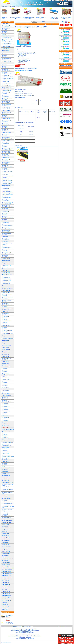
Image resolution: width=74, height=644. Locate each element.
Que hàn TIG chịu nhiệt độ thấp (8, 207)
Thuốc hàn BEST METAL (7, 599)
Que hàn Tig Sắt (5, 129)
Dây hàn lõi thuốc (5, 303)
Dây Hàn (4, 466)
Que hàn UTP (5, 460)
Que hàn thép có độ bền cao (7, 27)
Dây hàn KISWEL (6, 533)
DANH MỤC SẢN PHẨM (6, 22)
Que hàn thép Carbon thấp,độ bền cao (7, 40)
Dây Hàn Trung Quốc (6, 552)
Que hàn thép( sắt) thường (7, 91)
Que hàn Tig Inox (5, 117)
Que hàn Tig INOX (5, 81)
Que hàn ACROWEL (6, 111)
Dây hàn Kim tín (5, 472)
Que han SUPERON (6, 431)
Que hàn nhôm (5, 246)
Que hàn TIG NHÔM (6, 406)
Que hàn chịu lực (5, 60)
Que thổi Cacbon (5, 365)
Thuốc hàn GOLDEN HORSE (8, 568)
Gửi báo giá (54, 24)
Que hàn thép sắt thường (6, 252)
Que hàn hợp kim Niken (6, 248)
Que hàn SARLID (5, 361)
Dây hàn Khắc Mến (6, 479)
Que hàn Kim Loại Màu (7, 367)
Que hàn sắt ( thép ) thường (7, 187)
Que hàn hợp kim (5, 299)
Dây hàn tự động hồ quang (7, 305)
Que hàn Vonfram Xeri (6, 277)
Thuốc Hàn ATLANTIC (7, 575)
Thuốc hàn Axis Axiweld (7, 601)
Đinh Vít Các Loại (5, 606)
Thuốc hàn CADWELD (7, 572)
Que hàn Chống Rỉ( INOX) (7, 330)
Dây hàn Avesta (5, 526)
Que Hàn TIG (4, 257)
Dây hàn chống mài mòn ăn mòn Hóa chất (8, 487)
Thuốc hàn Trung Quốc (7, 597)
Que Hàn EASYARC (6, 468)
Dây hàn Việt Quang (6, 537)
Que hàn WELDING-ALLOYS (8, 429)
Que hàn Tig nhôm (5, 179)
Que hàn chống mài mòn (6, 125)
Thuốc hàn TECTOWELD (7, 570)
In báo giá (47, 24)
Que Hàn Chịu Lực (5, 97)
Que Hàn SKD (5, 389)
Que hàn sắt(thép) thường (7, 266)
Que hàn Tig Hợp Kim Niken (7, 171)
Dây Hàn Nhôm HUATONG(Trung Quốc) (7, 515)
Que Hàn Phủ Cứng (6, 240)
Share (43, 22)
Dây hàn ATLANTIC (6, 477)
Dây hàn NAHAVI (5, 555)
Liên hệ (22, 6)
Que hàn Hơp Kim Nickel (7, 184)
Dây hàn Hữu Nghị (6, 495)
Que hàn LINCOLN (6, 292)
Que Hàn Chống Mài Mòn (7, 74)
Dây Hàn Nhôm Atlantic (6, 517)
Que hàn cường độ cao (6, 137)
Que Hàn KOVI (5, 441)
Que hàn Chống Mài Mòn (7, 58)
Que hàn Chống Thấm (6, 162)
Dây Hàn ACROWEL (6, 564)
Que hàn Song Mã (5, 287)
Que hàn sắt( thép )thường (7, 142)
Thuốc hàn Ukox (5, 590)
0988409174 (66, 25)
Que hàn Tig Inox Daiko (6, 455)
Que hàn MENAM (6, 462)
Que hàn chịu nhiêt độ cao (7, 233)
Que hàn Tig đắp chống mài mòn (8, 457)
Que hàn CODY (5, 342)
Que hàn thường (5, 69)
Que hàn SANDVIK (6, 394)
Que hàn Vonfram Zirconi (7, 280)
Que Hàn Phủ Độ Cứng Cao (7, 71)
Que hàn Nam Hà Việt (6, 47)
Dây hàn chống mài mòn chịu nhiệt (7, 493)
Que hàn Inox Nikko (6, 224)
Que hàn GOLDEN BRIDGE (7, 308)
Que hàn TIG (4, 30)
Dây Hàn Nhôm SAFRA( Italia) (8, 503)
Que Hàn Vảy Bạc (5, 373)
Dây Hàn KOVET (5, 548)
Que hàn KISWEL (6, 63)
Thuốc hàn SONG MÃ (6, 593)
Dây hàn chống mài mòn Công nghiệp (7, 485)
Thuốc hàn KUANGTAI (7, 595)
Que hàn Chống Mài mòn (7, 321)
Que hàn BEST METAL (7, 396)
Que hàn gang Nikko (6, 223)
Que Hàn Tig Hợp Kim (6, 205)
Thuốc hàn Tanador (6, 581)
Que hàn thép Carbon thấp (7, 38)
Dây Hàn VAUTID (5, 544)
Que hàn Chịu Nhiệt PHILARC (8, 333)
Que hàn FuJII (5, 422)
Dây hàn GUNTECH (6, 473)
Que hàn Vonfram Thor (6, 276)
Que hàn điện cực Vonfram (7, 274)
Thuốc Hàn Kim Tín (6, 592)
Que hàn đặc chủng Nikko (7, 229)
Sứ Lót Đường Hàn (6, 610)
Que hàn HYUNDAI (6, 185)
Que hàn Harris (5, 285)
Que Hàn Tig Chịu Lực (6, 101)
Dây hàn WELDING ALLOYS (8, 483)
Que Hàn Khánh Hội (6, 291)
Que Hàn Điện (5, 449)
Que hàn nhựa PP (5, 420)
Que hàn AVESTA (5, 363)
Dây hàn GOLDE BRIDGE (7, 523)
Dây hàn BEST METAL (7, 528)
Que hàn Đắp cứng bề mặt (7, 139)
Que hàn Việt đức (5, 36)
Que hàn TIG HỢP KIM (6, 380)
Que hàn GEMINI (5, 52)
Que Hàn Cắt (4, 177)
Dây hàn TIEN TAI (6, 497)
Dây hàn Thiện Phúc (6, 481)
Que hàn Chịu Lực (5, 68)
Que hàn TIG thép (5, 403)
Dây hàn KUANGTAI (6, 539)
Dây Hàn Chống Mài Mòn (7, 446)
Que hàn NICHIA (5, 375)
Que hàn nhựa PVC (6, 417)
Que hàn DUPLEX (6, 344)
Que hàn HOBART (6, 340)
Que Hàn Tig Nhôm (6, 426)
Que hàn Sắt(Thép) (5, 313)
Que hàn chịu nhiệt (5, 201)
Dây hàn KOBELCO (6, 530)
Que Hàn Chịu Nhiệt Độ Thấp (7, 202)
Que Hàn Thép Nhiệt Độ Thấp (8, 77)
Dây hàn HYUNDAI (6, 553)
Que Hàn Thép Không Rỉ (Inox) (8, 195)
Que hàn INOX (5, 115)
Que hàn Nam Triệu (6, 353)
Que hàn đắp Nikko (6, 227)
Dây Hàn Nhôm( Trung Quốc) (7, 502)
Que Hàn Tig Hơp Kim (6, 107)
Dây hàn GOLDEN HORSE (7, 521)
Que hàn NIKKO (5, 221)
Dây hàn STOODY (6, 603)
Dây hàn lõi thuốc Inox (6, 411)
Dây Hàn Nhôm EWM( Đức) (7, 505)
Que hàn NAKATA (6, 355)
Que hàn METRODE (6, 260)
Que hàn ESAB (5, 241)
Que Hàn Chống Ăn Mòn (7, 198)
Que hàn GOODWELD (6, 346)
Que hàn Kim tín (5, 23)
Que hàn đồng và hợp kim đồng (8, 249)
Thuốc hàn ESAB (5, 583)
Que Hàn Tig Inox (5, 199)
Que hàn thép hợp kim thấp (7, 243)
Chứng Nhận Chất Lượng (24, 626)
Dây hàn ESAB (5, 519)
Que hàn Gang (5, 31)
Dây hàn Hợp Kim (5, 387)
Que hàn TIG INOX (6, 378)
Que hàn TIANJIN (6, 348)
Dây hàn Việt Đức (5, 524)
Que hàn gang (5, 54)
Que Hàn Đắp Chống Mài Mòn (8, 148)
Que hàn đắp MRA (6, 424)
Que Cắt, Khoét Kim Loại (7, 87)
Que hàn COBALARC (6, 258)
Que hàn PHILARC (6, 271)
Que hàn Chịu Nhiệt (6, 316)
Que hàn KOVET (5, 312)
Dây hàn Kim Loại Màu (7, 499)
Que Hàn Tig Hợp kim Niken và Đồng (8, 84)
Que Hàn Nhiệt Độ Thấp (7, 153)
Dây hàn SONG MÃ (6, 561)
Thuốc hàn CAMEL (6, 588)
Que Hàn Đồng (5, 369)
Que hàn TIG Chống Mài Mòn (7, 381)
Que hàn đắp (4, 55)
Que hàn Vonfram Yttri (6, 282)
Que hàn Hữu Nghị (6, 50)
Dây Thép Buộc (5, 608)
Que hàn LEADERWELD (7, 335)
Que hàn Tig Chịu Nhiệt (6, 173)
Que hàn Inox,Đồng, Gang (7, 43)
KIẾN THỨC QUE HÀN (11, 6)
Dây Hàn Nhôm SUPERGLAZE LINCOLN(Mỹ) (8, 512)
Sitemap (18, 6)
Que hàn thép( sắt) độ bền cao (7, 92)
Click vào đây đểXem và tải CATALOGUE (24, 70)
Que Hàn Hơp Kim (5, 106)
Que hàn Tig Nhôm (5, 33)
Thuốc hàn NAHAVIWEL (7, 573)
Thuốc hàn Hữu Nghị (6, 584)
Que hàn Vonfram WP (6, 283)
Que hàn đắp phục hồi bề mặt (7, 42)
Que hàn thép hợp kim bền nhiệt (8, 45)
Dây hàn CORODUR (6, 563)
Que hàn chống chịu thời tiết (7, 181)
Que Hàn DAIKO (5, 447)
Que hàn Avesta (5, 269)
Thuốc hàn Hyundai (6, 586)
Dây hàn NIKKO (5, 470)
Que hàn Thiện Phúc (6, 310)
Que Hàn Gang (5, 72)
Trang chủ (4, 6)
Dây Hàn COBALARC (6, 546)
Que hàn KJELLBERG (6, 357)
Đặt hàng (18, 66)
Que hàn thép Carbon (6, 134)
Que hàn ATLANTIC (6, 118)
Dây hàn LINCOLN (6, 541)
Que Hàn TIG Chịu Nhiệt (7, 104)
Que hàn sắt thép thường (6, 61)
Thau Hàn (4, 34)
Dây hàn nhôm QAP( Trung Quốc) (7, 510)
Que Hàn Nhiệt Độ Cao (6, 151)
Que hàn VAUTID (5, 428)
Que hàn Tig (4, 66)
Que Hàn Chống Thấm (6, 190)
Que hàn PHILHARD (6, 326)
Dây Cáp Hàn (5, 532)
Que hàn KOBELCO (6, 89)
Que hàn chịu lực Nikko (6, 230)
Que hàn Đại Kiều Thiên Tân (8, 289)
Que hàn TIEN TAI (6, 264)
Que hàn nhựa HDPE (6, 419)
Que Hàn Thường (5, 360)
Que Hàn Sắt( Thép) (6, 444)
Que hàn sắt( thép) (5, 212)
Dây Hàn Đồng (5, 500)
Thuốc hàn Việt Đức (6, 566)
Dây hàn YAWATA (6, 535)
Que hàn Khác (5, 332)
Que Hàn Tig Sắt (5, 154)
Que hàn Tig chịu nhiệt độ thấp (8, 78)
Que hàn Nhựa (5, 416)
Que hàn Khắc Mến (6, 272)
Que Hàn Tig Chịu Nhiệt (6, 86)
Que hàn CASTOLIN (6, 337)
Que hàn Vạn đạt (5, 48)
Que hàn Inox (4, 57)
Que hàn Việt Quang (6, 349)
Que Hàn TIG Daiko (6, 454)
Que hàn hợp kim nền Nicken (7, 226)
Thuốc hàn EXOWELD (7, 579)
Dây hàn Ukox (5, 557)
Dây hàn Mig (4, 302)
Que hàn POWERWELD (7, 439)
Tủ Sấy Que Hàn (5, 604)
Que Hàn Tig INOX (6, 156)
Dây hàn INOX (5, 384)
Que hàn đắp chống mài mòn (7, 167)
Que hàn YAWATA (6, 210)
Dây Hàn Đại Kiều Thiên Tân (8, 559)
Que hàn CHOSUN (6, 157)
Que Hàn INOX (5, 145)
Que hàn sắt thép (5, 397)
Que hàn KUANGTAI (6, 140)
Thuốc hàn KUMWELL (7, 577)
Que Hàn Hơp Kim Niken (7, 150)
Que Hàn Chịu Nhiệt (6, 75)
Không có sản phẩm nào (66, 65)
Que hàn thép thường (6, 25)
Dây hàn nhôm (5, 306)
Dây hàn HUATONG (6, 475)
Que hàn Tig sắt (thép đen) (7, 300)
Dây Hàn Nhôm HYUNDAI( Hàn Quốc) (8, 507)
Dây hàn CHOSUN (6, 543)
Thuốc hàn (4, 414)
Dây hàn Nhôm (5, 386)
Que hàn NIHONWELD (7, 132)
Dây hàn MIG (5, 408)
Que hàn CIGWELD (6, 236)
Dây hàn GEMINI (5, 550)
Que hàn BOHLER (6, 262)
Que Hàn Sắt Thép (5, 391)
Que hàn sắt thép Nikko (6, 232)
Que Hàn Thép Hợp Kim (6, 191)
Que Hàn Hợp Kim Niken (7, 80)
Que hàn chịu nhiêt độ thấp (7, 109)
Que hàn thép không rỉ (6, 28)
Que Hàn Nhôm (5, 370)
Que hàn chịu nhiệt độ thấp (7, 182)
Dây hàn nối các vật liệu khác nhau (7, 490)
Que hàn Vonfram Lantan (6, 279)
